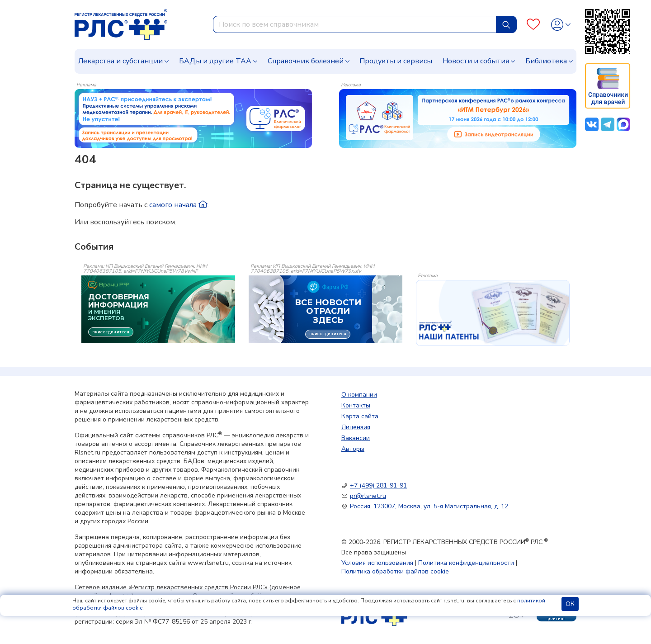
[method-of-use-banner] (193, 118)
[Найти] (506, 24)
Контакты (356, 405)
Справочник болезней (306, 61)
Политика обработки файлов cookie (395, 571)
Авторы (353, 449)
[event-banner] (493, 313)
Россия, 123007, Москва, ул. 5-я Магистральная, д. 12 (429, 506)
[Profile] (561, 25)
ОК (570, 604)
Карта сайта (360, 416)
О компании (359, 395)
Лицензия (356, 427)
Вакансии (356, 438)
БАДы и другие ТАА (215, 61)
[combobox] (355, 24)
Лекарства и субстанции (120, 61)
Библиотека (546, 61)
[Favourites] (533, 25)
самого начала (178, 205)
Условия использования (377, 563)
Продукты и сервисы (396, 61)
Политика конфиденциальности (466, 563)
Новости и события (476, 61)
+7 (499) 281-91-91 (378, 485)
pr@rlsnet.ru (368, 496)
